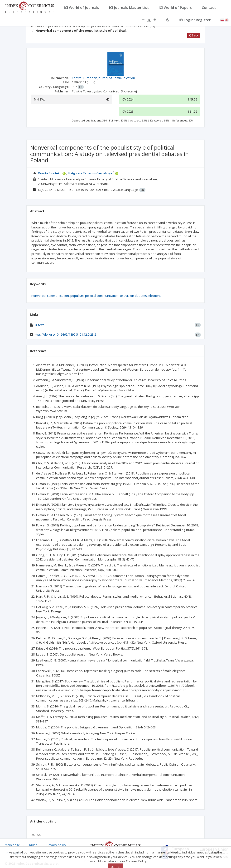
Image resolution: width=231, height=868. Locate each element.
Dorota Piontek (49, 173)
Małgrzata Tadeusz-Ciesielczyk (90, 173)
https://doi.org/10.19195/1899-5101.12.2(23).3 (65, 334)
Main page (12, 845)
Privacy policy (56, 845)
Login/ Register (195, 20)
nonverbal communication (50, 296)
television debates (133, 296)
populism (77, 296)
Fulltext (39, 325)
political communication (102, 296)
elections (155, 296)
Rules (33, 845)
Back (194, 35)
